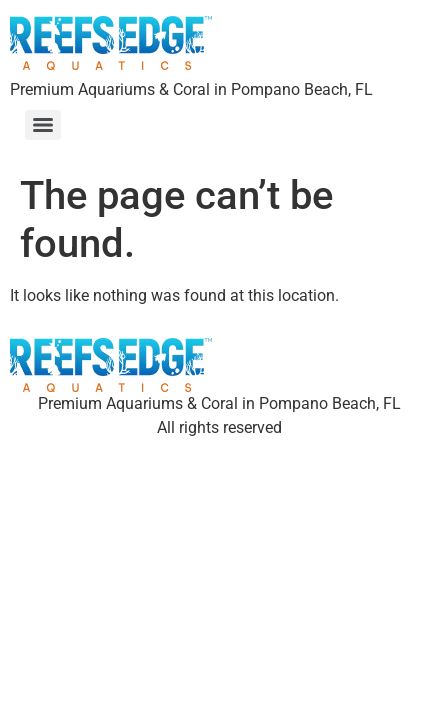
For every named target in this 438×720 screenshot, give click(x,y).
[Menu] (43, 125)
